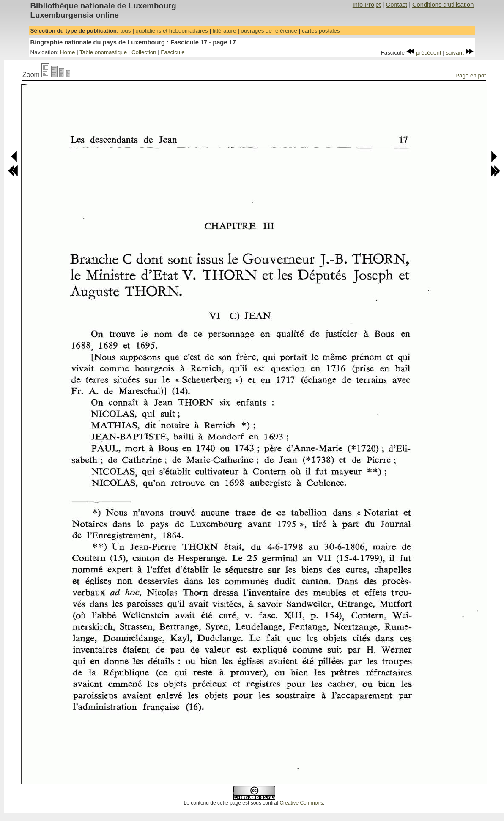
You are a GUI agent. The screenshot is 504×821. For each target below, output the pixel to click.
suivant (460, 53)
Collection (144, 52)
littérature (225, 31)
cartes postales (321, 31)
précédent (424, 53)
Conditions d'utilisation (443, 5)
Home (68, 52)
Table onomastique (103, 52)
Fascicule (173, 52)
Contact (397, 5)
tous (125, 31)
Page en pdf (471, 76)
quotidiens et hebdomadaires (171, 31)
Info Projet (367, 5)
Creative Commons (301, 803)
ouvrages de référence (269, 31)
